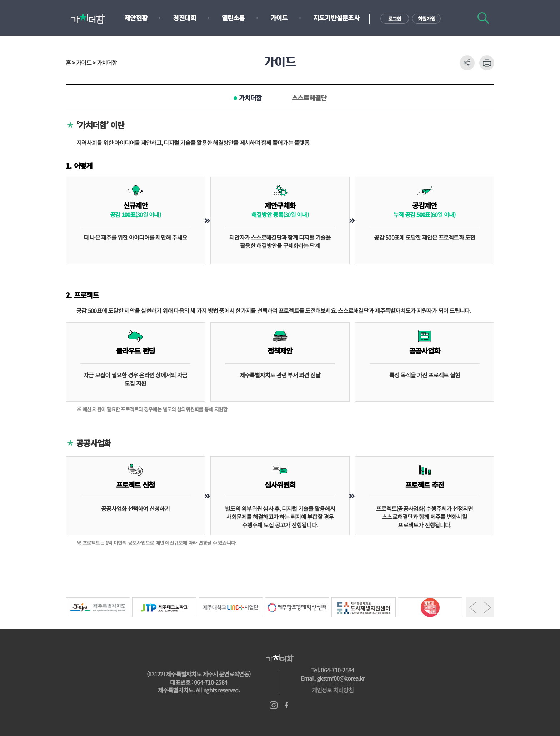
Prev (473, 607)
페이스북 (286, 705)
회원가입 (427, 19)
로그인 (395, 19)
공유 (467, 63)
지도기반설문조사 (336, 18)
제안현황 (136, 18)
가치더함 (251, 98)
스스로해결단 (309, 98)
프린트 (487, 63)
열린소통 (233, 18)
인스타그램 (274, 705)
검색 (483, 18)
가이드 (279, 18)
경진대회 (184, 18)
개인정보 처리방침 (333, 690)
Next (487, 607)
